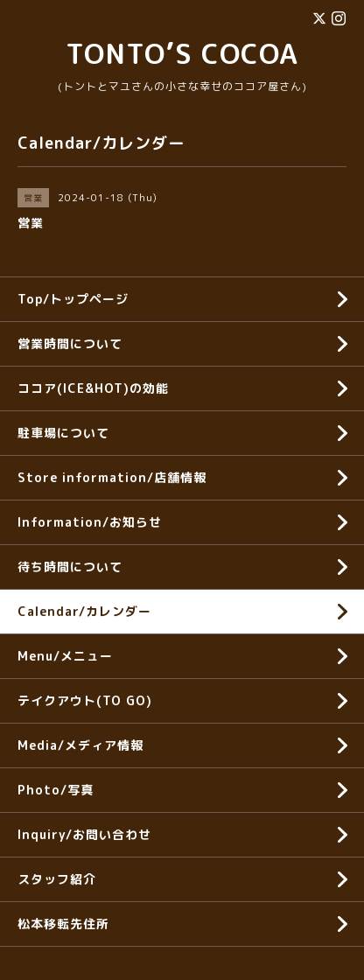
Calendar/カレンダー (84, 611)
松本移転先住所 (63, 924)
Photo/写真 (56, 790)
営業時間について (70, 343)
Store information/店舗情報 (112, 477)
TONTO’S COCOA (182, 53)
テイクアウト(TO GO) (85, 700)
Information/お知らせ (90, 522)
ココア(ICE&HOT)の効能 (93, 388)
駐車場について (63, 433)
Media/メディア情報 (80, 745)
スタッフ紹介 (57, 879)
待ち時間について (70, 567)
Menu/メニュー (65, 656)
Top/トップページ (73, 299)
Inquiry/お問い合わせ (84, 834)
